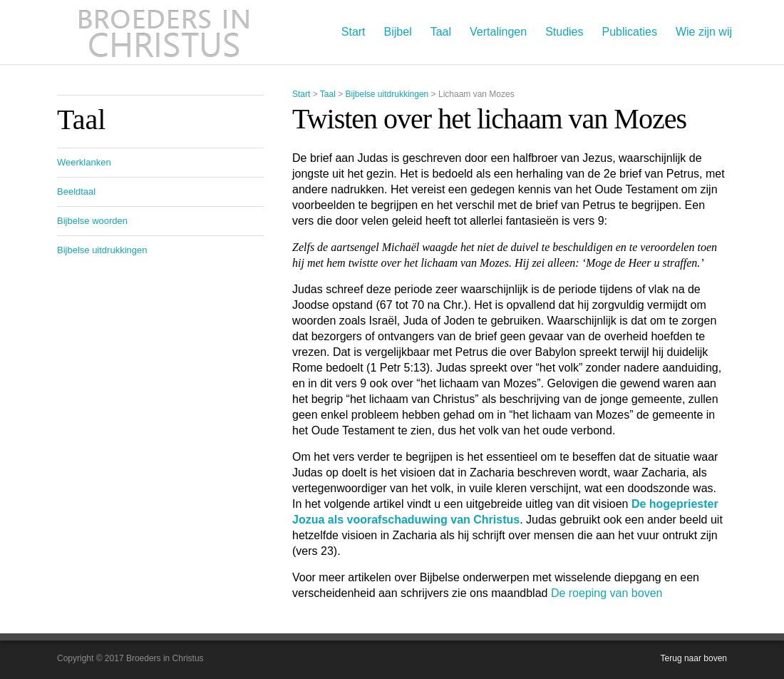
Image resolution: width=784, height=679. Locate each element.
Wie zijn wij (704, 32)
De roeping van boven (607, 593)
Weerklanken (84, 162)
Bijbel (398, 32)
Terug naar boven (694, 658)
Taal (441, 32)
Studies (564, 32)
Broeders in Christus (164, 32)
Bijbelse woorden (92, 221)
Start (354, 32)
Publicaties (630, 32)
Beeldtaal (76, 192)
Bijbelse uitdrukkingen (387, 94)
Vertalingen (498, 32)
